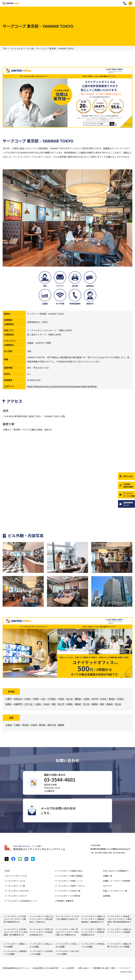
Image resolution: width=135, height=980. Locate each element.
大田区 (86, 699)
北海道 (8, 725)
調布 (102, 704)
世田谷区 (18, 699)
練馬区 (78, 704)
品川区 (70, 699)
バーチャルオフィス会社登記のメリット (21, 901)
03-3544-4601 (125, 3)
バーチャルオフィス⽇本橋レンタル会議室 (42, 953)
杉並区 (120, 699)
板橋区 (8, 704)
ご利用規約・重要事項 (64, 901)
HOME (7, 871)
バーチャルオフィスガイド (16, 896)
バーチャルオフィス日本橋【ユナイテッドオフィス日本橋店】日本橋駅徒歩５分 (16, 932)
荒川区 (86, 704)
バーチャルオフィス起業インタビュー (70, 886)
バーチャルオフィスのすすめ (17, 891)
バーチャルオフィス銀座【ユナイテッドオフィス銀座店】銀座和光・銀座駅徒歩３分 (93, 919)
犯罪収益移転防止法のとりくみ (16, 968)
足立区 (118, 704)
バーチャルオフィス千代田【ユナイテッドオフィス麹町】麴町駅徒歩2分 (15, 919)
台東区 (61, 699)
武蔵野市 (18, 704)
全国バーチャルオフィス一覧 (115, 891)
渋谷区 (46, 704)
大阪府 (34, 725)
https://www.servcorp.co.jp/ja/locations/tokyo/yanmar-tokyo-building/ (62, 386)
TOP (5, 48)
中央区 (27, 699)
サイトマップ (125, 968)
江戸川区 (28, 704)
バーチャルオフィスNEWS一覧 (67, 891)
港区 (54, 704)
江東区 (38, 704)
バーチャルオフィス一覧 (22, 48)
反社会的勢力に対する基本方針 (46, 968)
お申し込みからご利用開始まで (116, 871)
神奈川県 (52, 725)
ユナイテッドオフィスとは (16, 876)
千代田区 (52, 699)
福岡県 (61, 725)
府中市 (95, 699)
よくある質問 (68, 968)
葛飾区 (95, 704)
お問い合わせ (83, 968)
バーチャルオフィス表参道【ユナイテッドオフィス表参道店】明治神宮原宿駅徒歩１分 (119, 920)
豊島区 (110, 704)
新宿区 (112, 699)
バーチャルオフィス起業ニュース (68, 881)
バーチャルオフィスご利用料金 (68, 896)
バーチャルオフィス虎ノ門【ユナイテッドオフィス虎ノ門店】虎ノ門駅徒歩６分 (67, 932)
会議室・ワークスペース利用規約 (117, 881)
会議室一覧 (108, 876)
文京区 (103, 699)
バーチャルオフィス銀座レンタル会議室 (16, 945)
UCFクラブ (108, 886)
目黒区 (70, 704)
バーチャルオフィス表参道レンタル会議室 (93, 945)
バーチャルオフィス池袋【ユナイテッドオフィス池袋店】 (119, 931)
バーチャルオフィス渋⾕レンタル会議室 (67, 945)
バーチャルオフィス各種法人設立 (69, 871)
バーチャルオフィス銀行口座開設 (69, 876)
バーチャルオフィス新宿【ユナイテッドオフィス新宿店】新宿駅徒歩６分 (93, 932)
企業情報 (107, 896)
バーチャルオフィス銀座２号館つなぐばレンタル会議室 (119, 945)
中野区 (36, 699)
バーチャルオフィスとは (15, 881)
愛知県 (42, 725)
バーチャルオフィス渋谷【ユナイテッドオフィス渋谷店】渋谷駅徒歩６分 (42, 932)
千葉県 (17, 725)
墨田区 (78, 699)
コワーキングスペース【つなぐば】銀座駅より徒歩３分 (67, 918)
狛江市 (61, 704)
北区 (43, 699)
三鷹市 (8, 699)
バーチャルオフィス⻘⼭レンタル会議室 (42, 945)
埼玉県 (25, 725)
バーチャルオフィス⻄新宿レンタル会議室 (16, 953)
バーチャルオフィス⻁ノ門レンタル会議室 (67, 953)
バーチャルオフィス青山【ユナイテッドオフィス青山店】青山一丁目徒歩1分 (42, 919)
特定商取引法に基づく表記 (104, 968)
